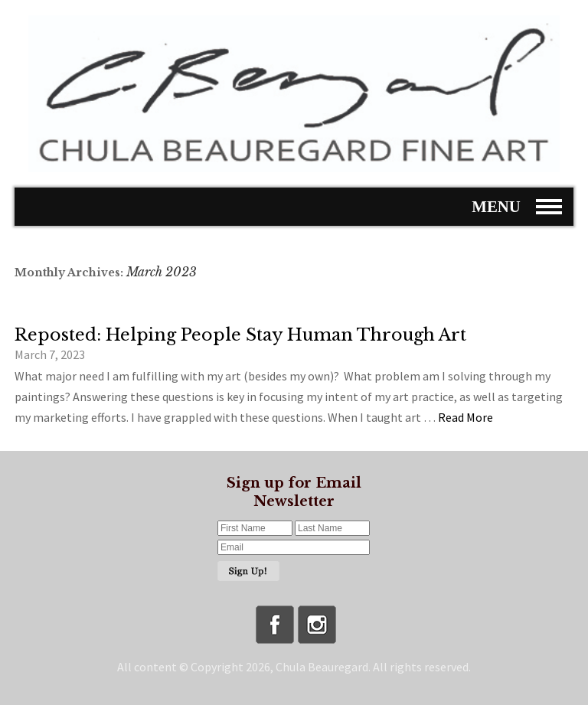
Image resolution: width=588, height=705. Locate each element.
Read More (465, 417)
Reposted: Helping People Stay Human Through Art (240, 335)
